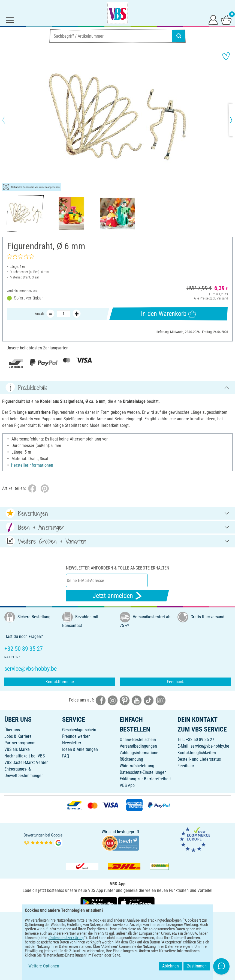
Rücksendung (131, 759)
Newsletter (72, 743)
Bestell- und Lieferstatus (199, 759)
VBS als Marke (17, 749)
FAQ (66, 756)
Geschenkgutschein (79, 730)
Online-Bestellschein (138, 740)
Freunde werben (76, 736)
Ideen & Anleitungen (80, 749)
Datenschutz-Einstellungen (143, 772)
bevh (121, 832)
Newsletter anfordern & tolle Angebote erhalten (118, 568)
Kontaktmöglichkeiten (197, 753)
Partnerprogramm (20, 743)
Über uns (12, 730)
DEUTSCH (117, 920)
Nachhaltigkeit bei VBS (25, 756)
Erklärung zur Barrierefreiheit (145, 779)
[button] (8, 120)
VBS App (127, 785)
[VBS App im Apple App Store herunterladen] (136, 902)
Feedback (175, 682)
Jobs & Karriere (18, 736)
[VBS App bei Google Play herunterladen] (99, 902)
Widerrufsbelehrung (137, 766)
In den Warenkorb (168, 314)
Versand (222, 298)
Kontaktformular (60, 682)
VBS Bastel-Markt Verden (26, 762)
